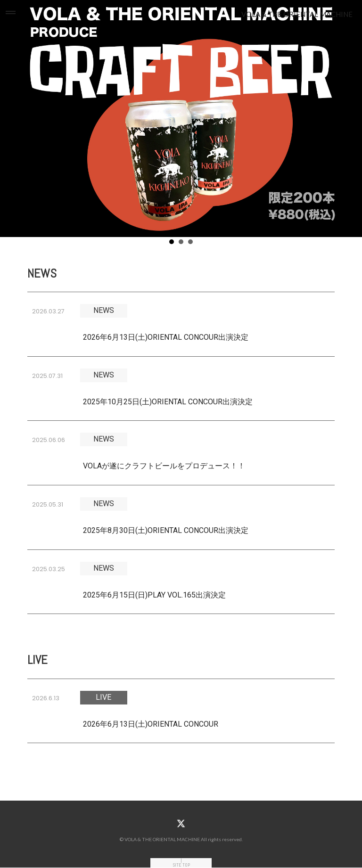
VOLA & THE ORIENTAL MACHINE (297, 14)
